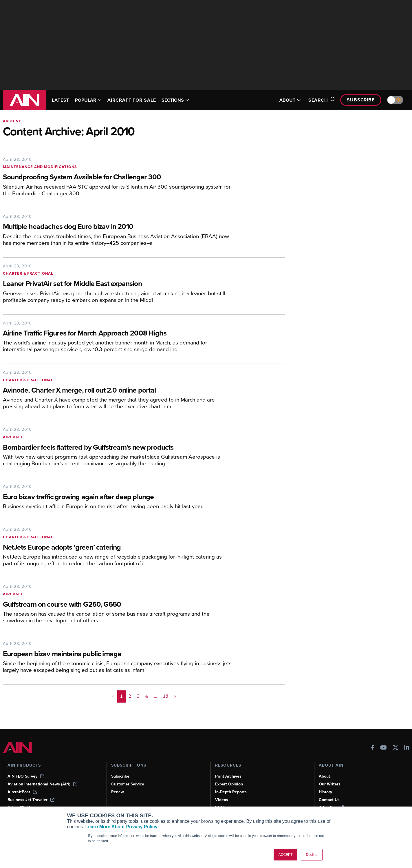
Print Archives (228, 776)
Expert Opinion (229, 784)
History (325, 792)
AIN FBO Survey (26, 776)
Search (321, 100)
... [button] (155, 696)
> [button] (175, 696)
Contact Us (329, 800)
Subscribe (361, 100)
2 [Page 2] (130, 696)
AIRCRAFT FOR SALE (132, 100)
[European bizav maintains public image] (117, 654)
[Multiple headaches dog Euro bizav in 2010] (117, 227)
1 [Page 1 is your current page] (121, 696)
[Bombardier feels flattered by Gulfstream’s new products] (117, 448)
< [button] (113, 696)
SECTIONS (175, 100)
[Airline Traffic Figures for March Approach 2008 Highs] (117, 334)
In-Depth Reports (231, 792)
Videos (222, 800)
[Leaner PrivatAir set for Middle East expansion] (117, 284)
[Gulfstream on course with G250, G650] (117, 605)
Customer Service (128, 784)
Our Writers (330, 784)
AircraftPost (22, 792)
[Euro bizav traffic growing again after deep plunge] (117, 497)
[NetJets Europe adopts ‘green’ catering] (117, 548)
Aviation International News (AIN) (42, 784)
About (324, 776)
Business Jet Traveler (31, 800)
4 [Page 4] (147, 696)
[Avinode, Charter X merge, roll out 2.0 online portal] (117, 391)
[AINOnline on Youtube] (383, 748)
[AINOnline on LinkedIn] (407, 748)
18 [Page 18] (166, 696)
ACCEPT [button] (286, 855)
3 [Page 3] (138, 696)
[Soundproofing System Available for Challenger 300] (117, 177)
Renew (118, 792)
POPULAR (88, 100)
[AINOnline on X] (395, 748)
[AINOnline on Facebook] (373, 748)
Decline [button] (312, 855)
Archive (12, 121)
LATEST (61, 100)
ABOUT (290, 100)
